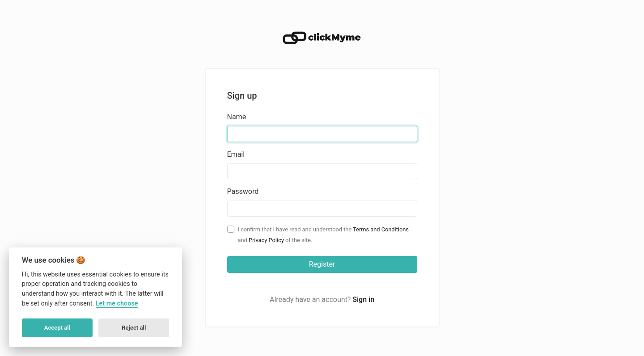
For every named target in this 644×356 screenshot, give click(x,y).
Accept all (57, 328)
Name (237, 117)
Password (243, 191)
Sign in (363, 299)
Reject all (134, 328)
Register (322, 264)
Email (236, 154)
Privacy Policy (266, 240)
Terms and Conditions (381, 229)
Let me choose (117, 304)
